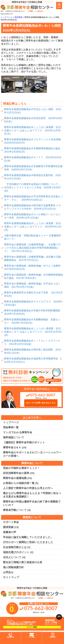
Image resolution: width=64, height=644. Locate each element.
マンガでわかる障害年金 (18, 432)
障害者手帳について (17, 510)
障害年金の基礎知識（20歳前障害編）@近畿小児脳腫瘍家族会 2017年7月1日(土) (32, 258)
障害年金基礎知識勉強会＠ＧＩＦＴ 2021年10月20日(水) (33, 159)
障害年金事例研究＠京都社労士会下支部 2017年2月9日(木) (33, 294)
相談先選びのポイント (18, 552)
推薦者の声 (10, 532)
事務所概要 (50, 620)
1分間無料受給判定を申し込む (20, 624)
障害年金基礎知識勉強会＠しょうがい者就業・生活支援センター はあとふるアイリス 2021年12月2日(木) (33, 332)
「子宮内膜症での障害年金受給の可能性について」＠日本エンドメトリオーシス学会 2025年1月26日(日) (32, 187)
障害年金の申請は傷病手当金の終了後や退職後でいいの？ (32, 503)
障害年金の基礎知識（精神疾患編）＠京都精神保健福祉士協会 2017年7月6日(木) (33, 276)
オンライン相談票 (32, 627)
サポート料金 (11, 522)
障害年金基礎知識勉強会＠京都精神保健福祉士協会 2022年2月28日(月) (33, 150)
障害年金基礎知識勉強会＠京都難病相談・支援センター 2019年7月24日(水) (32, 321)
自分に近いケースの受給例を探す (22, 622)
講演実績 (11, 527)
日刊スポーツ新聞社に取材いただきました (28, 542)
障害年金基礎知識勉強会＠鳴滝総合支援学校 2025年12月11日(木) (32, 177)
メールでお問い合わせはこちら (41, 403)
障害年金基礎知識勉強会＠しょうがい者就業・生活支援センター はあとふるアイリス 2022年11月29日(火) (32, 130)
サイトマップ (11, 577)
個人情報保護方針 (13, 567)
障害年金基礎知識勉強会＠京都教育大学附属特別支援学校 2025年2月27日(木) (33, 168)
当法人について (14, 557)
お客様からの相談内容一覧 (21, 483)
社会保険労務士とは (17, 547)
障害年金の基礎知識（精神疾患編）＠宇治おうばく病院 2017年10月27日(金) (32, 285)
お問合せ (8, 572)
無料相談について (14, 437)
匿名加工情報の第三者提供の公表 (23, 562)
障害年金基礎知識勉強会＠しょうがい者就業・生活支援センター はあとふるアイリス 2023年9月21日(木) (33, 227)
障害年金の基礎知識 (17, 478)
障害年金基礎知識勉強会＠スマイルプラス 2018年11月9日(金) (33, 303)
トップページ (11, 422)
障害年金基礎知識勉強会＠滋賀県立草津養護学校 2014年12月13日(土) (33, 360)
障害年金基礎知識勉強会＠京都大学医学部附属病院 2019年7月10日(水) (33, 312)
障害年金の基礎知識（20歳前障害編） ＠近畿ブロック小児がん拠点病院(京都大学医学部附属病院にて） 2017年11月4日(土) (32, 248)
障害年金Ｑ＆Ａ (15, 447)
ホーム (10, 620)
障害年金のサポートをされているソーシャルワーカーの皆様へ (32, 454)
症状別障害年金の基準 (19, 473)
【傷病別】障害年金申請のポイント (24, 442)
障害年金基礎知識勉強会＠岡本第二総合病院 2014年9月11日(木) (32, 351)
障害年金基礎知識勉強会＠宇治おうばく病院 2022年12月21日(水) (33, 111)
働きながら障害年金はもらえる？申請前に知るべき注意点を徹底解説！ (32, 495)
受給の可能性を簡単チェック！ (21, 468)
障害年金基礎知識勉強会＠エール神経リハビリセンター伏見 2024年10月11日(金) (32, 216)
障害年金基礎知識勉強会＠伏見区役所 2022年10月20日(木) (33, 120)
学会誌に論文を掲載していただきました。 (28, 537)
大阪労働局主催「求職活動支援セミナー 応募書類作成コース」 (33, 237)
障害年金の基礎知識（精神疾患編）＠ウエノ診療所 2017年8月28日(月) (33, 267)
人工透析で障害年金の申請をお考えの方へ (28, 488)
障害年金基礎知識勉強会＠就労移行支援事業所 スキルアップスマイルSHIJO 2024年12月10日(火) (33, 207)
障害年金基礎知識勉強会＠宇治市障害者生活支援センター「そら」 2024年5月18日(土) (33, 198)
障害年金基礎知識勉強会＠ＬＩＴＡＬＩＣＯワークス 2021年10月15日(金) (32, 342)
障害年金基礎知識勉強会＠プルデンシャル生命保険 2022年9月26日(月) (33, 141)
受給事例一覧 (11, 427)
